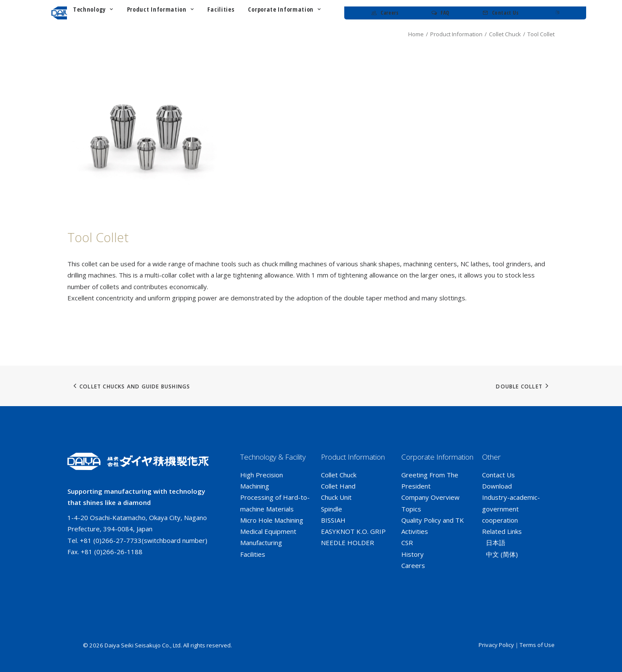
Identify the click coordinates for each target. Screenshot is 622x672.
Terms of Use (537, 645)
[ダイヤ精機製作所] (92, 13)
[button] (146, 137)
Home (416, 34)
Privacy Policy (496, 645)
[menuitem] (176, 13)
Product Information (456, 34)
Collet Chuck (505, 34)
